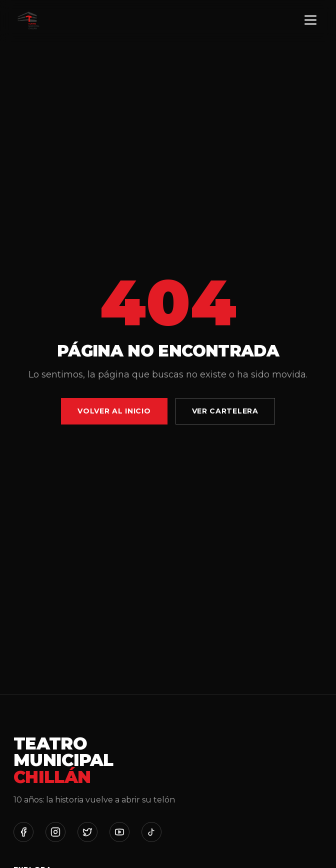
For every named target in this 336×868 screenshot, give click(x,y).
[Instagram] (55, 832)
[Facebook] (23, 832)
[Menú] (310, 21)
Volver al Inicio (114, 411)
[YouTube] (119, 832)
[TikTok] (151, 832)
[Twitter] (87, 832)
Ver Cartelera (225, 411)
